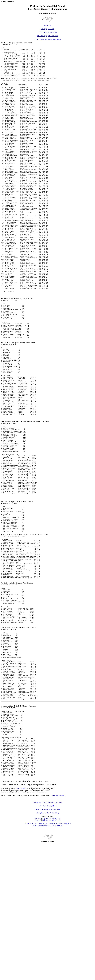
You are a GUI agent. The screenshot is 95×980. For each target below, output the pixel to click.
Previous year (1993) (40, 935)
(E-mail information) (59, 928)
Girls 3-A (45, 953)
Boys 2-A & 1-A (55, 951)
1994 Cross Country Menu (43, 39)
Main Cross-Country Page (43, 942)
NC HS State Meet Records (41, 958)
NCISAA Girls (53, 36)
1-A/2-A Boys (42, 32)
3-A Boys (44, 29)
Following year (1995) (55, 935)
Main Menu (57, 39)
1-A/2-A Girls (53, 32)
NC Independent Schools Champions (59, 956)
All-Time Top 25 (57, 958)
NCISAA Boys (42, 36)
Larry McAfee (21, 921)
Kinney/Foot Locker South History (47, 945)
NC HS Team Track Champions (35, 956)
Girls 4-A (38, 953)
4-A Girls (47, 25)
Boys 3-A (45, 951)
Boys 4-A (38, 951)
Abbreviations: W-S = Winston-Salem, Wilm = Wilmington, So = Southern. (26, 914)
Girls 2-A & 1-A (55, 953)
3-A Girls (51, 29)
